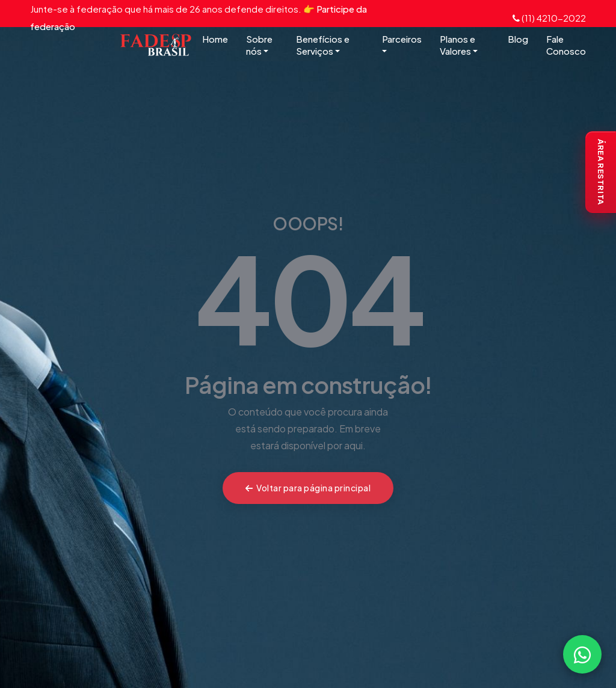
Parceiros (402, 45)
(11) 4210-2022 (549, 18)
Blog (518, 39)
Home (215, 39)
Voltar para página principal (308, 488)
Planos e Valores (459, 45)
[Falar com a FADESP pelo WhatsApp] (582, 654)
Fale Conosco (566, 45)
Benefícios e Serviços (323, 45)
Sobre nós (259, 45)
